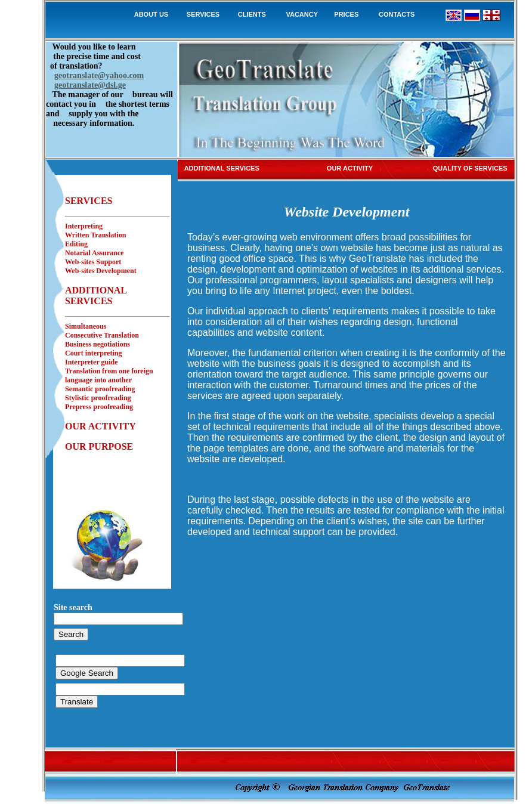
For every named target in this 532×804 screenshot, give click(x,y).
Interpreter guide (92, 362)
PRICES (346, 14)
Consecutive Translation (102, 335)
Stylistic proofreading (98, 398)
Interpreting (84, 226)
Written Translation (95, 235)
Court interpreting (93, 353)
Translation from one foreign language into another (109, 375)
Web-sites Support (93, 262)
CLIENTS (251, 14)
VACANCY (301, 14)
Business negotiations (98, 344)
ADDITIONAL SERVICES (96, 296)
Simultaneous (86, 326)
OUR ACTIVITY (100, 426)
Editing (76, 244)
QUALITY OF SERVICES (470, 168)
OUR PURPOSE (99, 446)
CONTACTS (397, 14)
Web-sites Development (101, 271)
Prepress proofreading (99, 407)
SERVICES (203, 14)
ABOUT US (151, 14)
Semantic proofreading (100, 389)
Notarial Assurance (94, 253)
